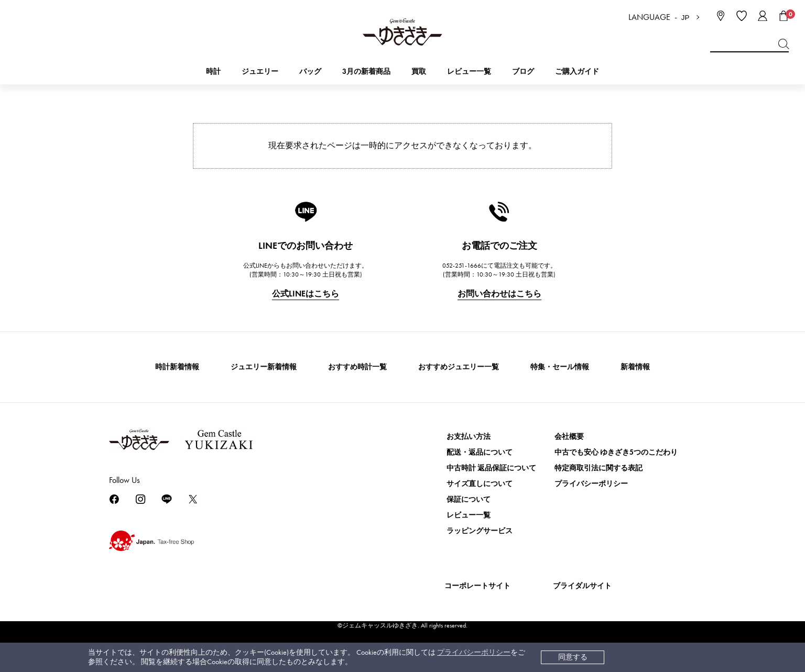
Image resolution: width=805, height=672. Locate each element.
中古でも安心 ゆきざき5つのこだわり (616, 452)
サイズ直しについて (480, 484)
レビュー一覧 (469, 515)
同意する (573, 657)
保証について (469, 499)
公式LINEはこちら (306, 294)
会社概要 (569, 437)
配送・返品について (480, 452)
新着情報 (635, 367)
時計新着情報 (177, 367)
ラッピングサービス (480, 531)
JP (686, 18)
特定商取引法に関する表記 (599, 468)
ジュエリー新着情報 (264, 367)
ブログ (523, 71)
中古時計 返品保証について (491, 468)
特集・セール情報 (560, 367)
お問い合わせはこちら (499, 294)
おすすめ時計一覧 (357, 367)
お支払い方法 (469, 437)
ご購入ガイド (577, 71)
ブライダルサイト (582, 586)
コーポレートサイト (477, 586)
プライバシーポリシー (474, 652)
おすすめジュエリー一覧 (459, 367)
